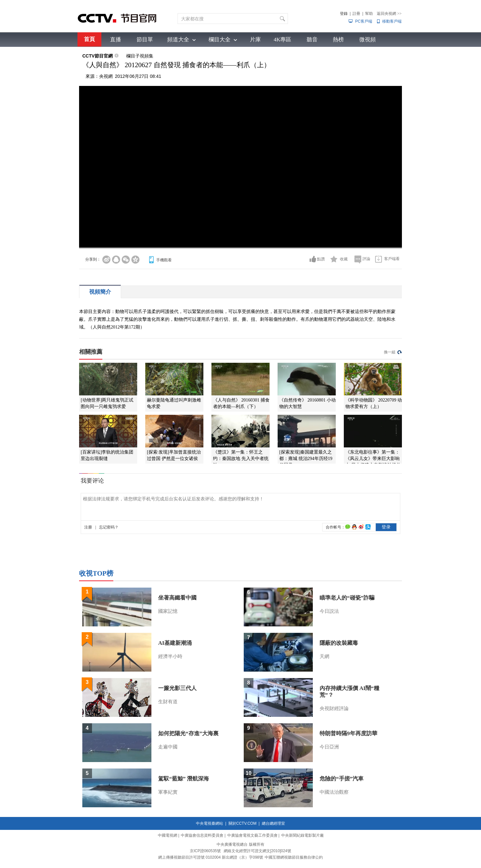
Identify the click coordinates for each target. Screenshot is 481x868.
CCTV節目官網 (97, 56)
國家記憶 (168, 611)
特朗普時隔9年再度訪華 (348, 733)
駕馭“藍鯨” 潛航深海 (184, 779)
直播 (116, 40)
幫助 (369, 14)
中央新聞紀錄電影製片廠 (302, 835)
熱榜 (338, 40)
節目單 (145, 40)
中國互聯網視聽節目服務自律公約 (294, 857)
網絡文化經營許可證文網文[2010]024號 (257, 851)
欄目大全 (220, 40)
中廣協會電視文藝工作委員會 (252, 835)
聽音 (312, 40)
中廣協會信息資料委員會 (202, 835)
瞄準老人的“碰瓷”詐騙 (347, 598)
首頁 (89, 39)
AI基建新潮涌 (175, 643)
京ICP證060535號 (205, 851)
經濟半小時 (170, 656)
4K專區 (283, 40)
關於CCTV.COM (243, 823)
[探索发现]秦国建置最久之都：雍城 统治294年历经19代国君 (306, 459)
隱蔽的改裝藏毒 (339, 643)
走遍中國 (168, 747)
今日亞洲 (329, 747)
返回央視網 (389, 14)
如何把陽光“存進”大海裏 (188, 733)
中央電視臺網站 (210, 823)
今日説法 (329, 611)
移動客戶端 (392, 21)
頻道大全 (178, 40)
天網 (324, 656)
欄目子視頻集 (140, 56)
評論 (366, 259)
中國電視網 (168, 835)
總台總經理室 (273, 823)
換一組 (390, 352)
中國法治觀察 (334, 792)
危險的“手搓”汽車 (342, 779)
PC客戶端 (364, 21)
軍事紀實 (168, 792)
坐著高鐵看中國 (177, 598)
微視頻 (368, 40)
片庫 (255, 40)
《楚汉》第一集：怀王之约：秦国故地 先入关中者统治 (241, 459)
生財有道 (168, 702)
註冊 (356, 14)
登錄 (344, 14)
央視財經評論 (334, 708)
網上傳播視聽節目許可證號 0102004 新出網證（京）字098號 (211, 857)
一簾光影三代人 (177, 688)
